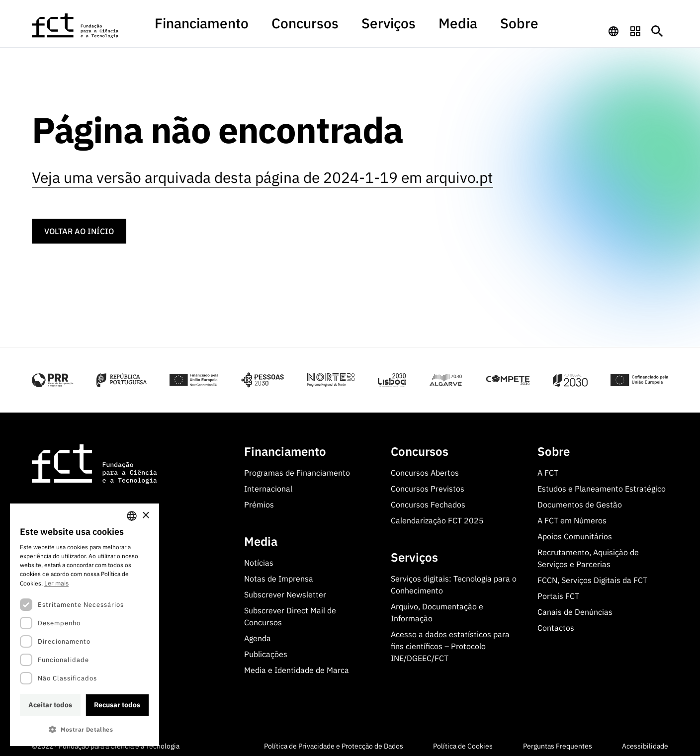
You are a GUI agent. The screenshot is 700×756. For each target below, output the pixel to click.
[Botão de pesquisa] (657, 27)
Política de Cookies (463, 741)
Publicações (266, 649)
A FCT (548, 468)
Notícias (259, 558)
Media (423, 27)
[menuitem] (255, 31)
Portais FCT (558, 591)
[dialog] (85, 625)
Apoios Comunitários (575, 531)
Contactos (556, 623)
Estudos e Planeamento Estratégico (602, 484)
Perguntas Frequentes (558, 741)
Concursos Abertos (425, 468)
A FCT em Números (572, 515)
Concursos (322, 27)
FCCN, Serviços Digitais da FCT (592, 575)
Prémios (259, 500)
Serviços (377, 27)
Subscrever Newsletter (285, 589)
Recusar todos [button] (117, 705)
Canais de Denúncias (575, 607)
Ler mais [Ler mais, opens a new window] (56, 583)
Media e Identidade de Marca (297, 665)
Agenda (258, 633)
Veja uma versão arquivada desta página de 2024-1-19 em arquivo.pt (262, 173)
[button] (85, 729)
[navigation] (613, 27)
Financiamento (255, 27)
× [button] (145, 516)
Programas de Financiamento (297, 468)
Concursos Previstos (428, 484)
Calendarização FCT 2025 (437, 515)
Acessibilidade (645, 741)
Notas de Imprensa (279, 574)
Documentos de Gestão (580, 500)
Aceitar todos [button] (50, 705)
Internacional (268, 484)
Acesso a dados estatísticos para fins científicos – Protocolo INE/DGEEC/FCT (450, 641)
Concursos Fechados (428, 500)
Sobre (464, 27)
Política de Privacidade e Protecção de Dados (334, 741)
